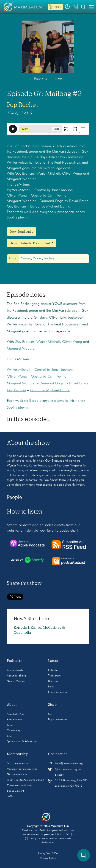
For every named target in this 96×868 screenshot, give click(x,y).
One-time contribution (20, 785)
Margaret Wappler (21, 349)
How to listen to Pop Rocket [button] (30, 243)
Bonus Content (15, 791)
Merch (52, 714)
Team (10, 725)
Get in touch (58, 754)
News (51, 687)
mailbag (49, 259)
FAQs (10, 796)
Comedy (26, 259)
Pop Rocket (22, 105)
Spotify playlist (18, 408)
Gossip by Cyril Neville (49, 377)
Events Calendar (58, 692)
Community (13, 731)
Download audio (22, 232)
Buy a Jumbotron (58, 720)
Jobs (10, 736)
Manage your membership (22, 769)
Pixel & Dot (52, 854)
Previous (38, 79)
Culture (38, 259)
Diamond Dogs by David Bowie (64, 383)
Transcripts (54, 676)
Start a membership (18, 764)
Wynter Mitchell (48, 342)
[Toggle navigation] (91, 7)
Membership (18, 754)
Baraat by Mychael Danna (50, 390)
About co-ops (15, 720)
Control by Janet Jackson (53, 370)
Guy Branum (25, 342)
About (12, 705)
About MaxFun (15, 714)
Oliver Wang (72, 342)
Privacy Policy (48, 859)
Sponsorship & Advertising (22, 742)
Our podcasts (15, 670)
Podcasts (15, 661)
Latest (53, 661)
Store (52, 705)
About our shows (16, 676)
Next (61, 79)
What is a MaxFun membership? (25, 780)
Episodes (53, 670)
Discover (53, 681)
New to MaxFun (16, 681)
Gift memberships (17, 775)
